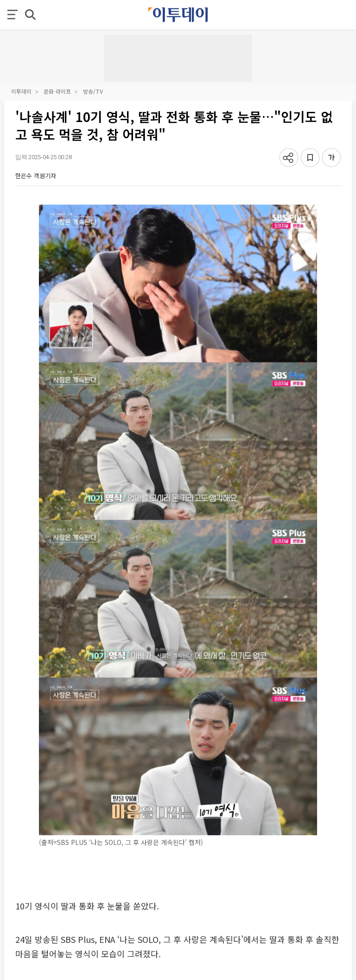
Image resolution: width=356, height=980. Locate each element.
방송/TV (93, 91)
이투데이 (21, 91)
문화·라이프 (57, 91)
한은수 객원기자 (36, 176)
